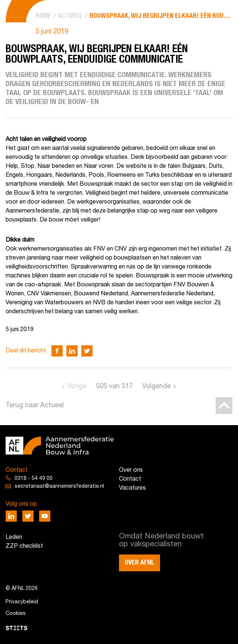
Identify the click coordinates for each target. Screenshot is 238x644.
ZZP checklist (24, 546)
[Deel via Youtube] (45, 516)
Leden (14, 537)
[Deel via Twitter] (87, 351)
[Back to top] (224, 406)
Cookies (16, 614)
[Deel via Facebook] (57, 351)
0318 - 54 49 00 (34, 479)
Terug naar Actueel (35, 406)
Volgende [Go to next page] (156, 387)
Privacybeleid (22, 602)
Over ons (131, 470)
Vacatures (132, 488)
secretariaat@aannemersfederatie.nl (59, 486)
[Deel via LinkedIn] (72, 351)
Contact (130, 479)
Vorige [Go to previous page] (77, 387)
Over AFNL (140, 563)
